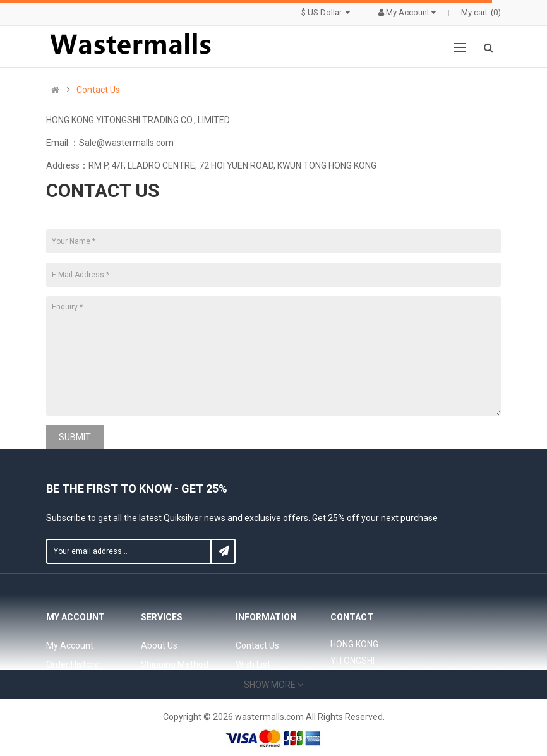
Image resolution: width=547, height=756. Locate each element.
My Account (70, 645)
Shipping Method (175, 664)
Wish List (253, 664)
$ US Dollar (327, 12)
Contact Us (98, 90)
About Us (159, 645)
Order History (72, 664)
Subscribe (223, 551)
